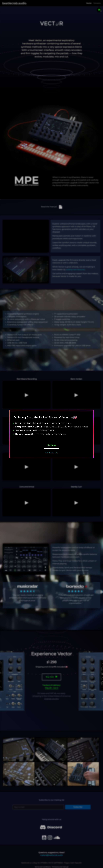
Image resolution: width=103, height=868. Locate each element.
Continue (52, 445)
